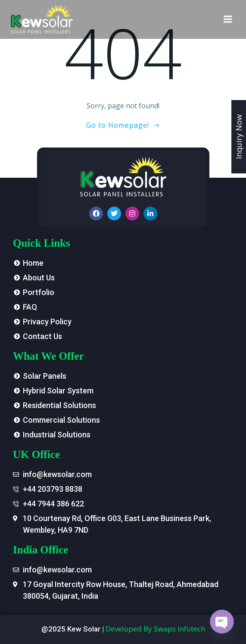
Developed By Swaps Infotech (155, 629)
